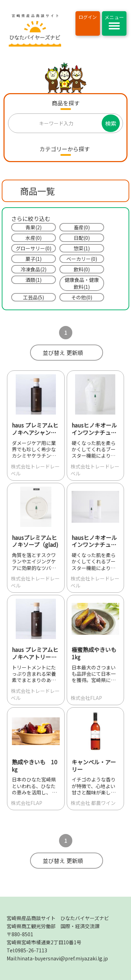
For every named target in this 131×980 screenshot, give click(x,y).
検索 (111, 123)
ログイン (88, 17)
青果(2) (34, 227)
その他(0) (82, 297)
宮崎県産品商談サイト (58, 918)
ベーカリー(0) (82, 259)
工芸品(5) (34, 297)
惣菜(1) (82, 248)
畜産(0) (82, 227)
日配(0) (82, 238)
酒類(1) (34, 280)
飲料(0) (82, 269)
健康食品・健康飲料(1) (82, 283)
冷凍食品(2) (34, 269)
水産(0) (34, 238)
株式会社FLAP (86, 698)
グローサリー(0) (34, 248)
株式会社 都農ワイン (93, 803)
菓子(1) (34, 259)
